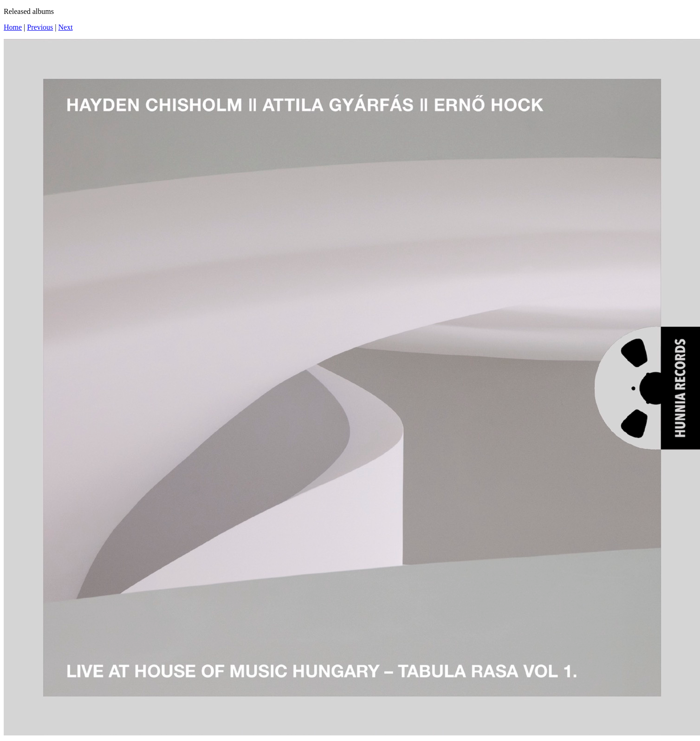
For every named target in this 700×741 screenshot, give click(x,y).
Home (13, 27)
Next (66, 27)
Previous (40, 27)
